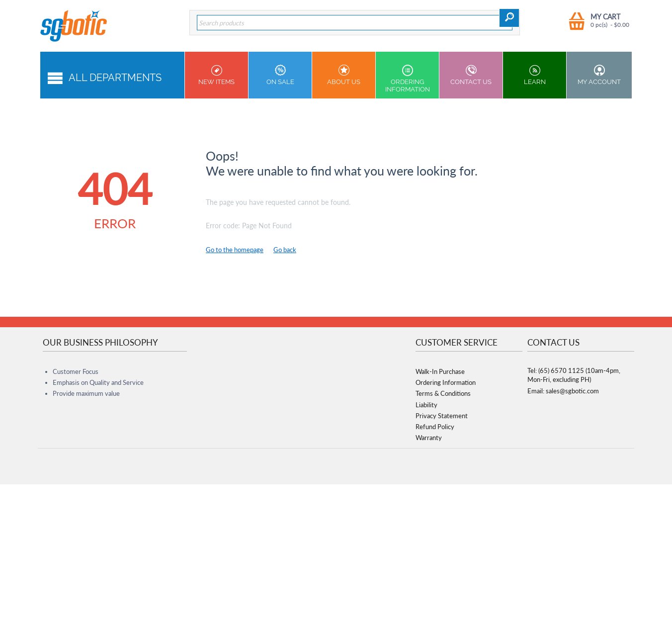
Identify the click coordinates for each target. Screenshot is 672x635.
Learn (535, 75)
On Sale (280, 75)
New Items (216, 75)
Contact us (471, 75)
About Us (344, 75)
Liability (426, 405)
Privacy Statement (442, 416)
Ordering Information (407, 79)
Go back (285, 250)
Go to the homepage (235, 250)
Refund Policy (435, 427)
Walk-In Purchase (440, 371)
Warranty (429, 438)
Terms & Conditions (443, 393)
